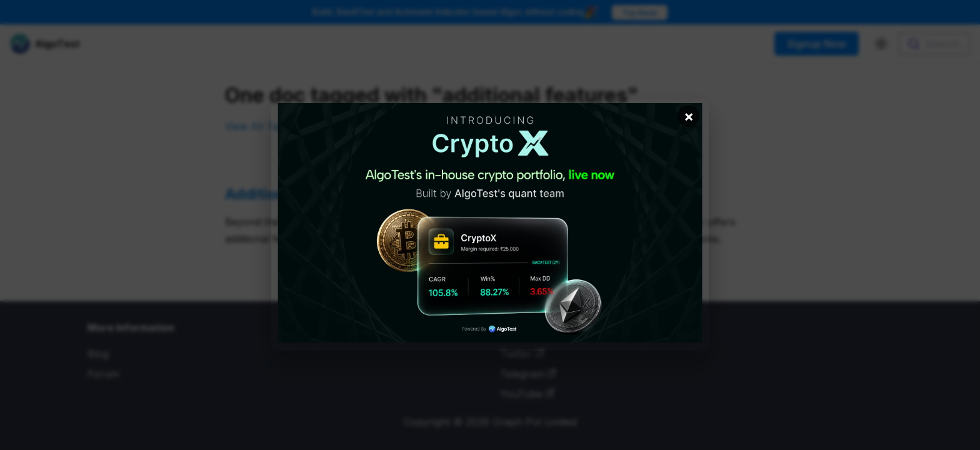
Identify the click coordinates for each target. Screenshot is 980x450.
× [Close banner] (689, 116)
